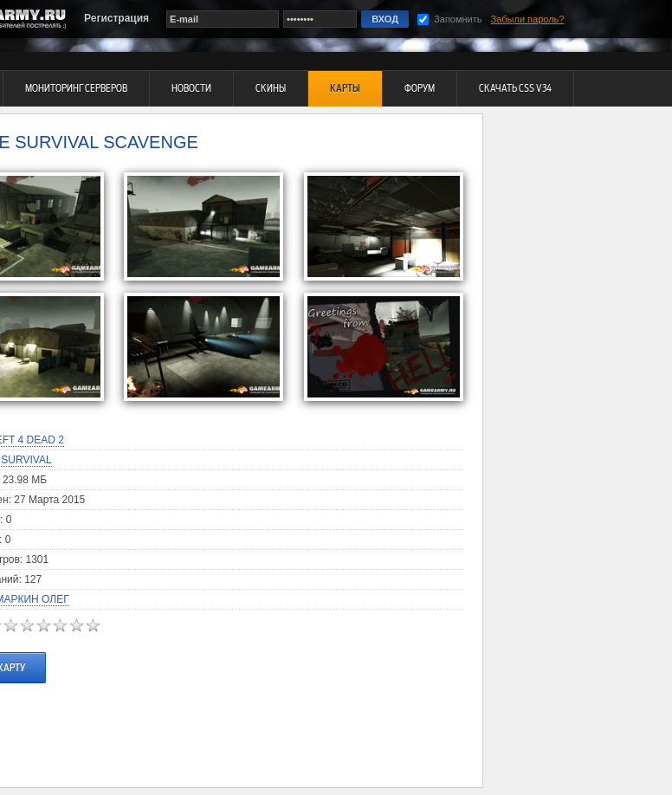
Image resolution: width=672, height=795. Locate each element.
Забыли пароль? (528, 19)
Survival (26, 460)
